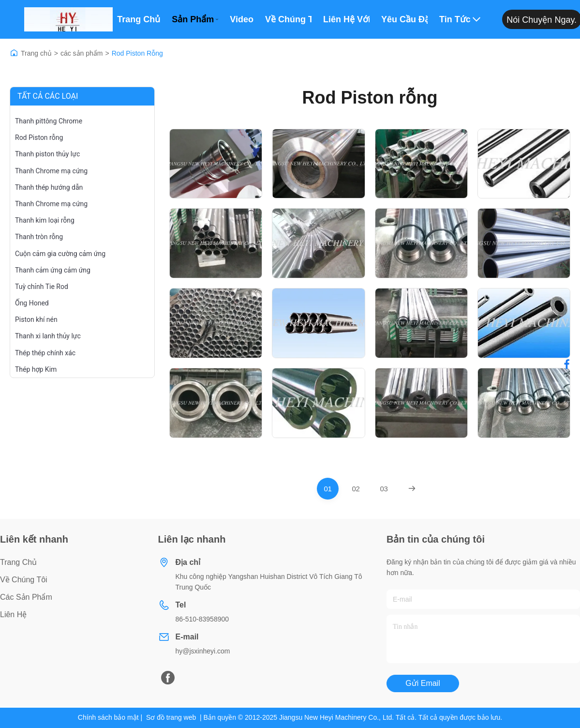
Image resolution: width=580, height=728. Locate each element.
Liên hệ (13, 614)
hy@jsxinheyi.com (203, 651)
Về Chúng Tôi (288, 19)
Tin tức (460, 19)
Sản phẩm (195, 19)
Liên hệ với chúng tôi (346, 19)
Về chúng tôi (24, 580)
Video (242, 19)
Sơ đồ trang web (171, 717)
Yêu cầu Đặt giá (404, 19)
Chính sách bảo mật (108, 717)
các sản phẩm (82, 53)
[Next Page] (412, 489)
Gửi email (423, 683)
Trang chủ (139, 19)
